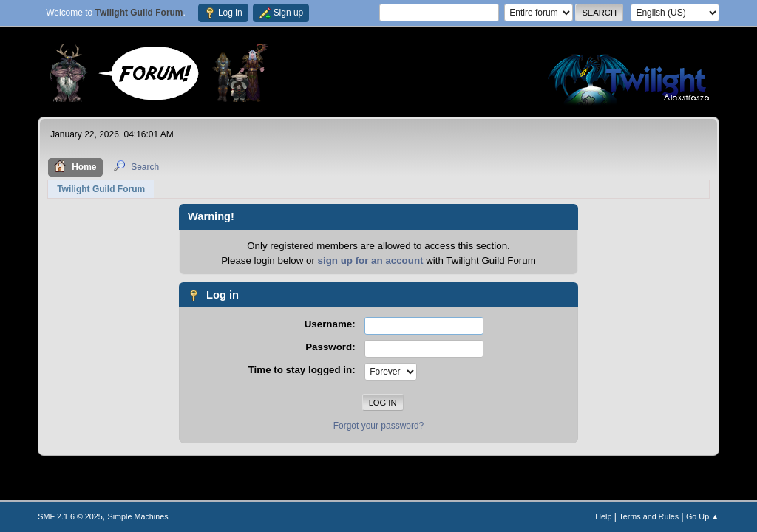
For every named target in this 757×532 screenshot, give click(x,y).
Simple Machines (138, 516)
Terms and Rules (649, 516)
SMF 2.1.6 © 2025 (70, 516)
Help (603, 516)
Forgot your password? (379, 426)
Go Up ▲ (703, 516)
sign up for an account (371, 260)
